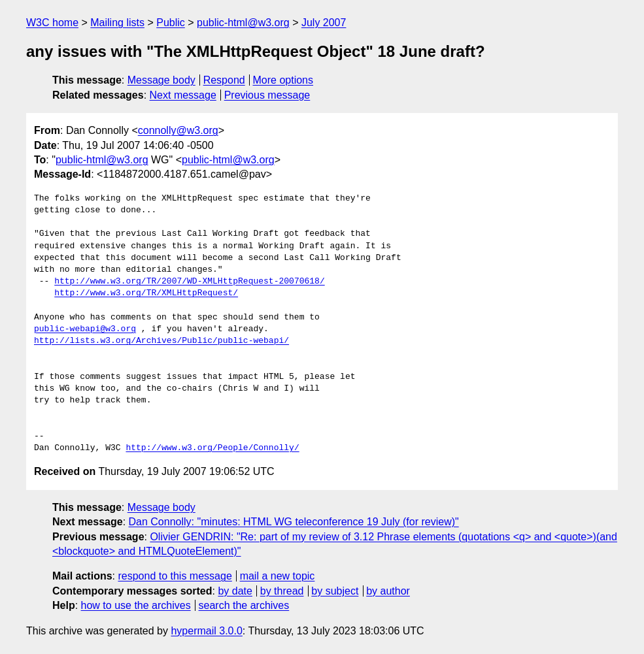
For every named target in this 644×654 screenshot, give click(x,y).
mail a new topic (278, 576)
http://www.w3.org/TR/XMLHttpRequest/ (146, 293)
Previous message (267, 95)
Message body (161, 80)
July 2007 (324, 23)
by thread (282, 591)
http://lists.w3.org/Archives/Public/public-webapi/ (161, 341)
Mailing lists (117, 23)
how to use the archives (136, 605)
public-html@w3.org (243, 23)
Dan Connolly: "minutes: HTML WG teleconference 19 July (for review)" (294, 522)
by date (235, 591)
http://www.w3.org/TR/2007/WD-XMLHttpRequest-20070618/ (189, 282)
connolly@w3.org (178, 130)
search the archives (244, 605)
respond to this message (175, 576)
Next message (183, 95)
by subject (335, 591)
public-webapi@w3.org (85, 329)
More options (283, 80)
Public (171, 23)
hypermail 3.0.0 (206, 631)
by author (388, 591)
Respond (224, 80)
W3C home (52, 23)
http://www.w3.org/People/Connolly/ (212, 448)
